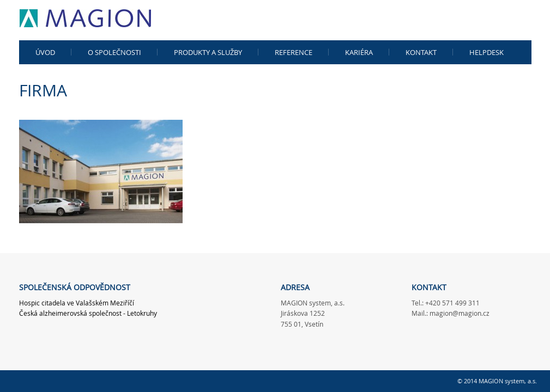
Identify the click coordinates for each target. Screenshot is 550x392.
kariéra (359, 52)
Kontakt (421, 52)
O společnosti (114, 52)
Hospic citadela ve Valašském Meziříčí (77, 303)
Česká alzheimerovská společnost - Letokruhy (88, 313)
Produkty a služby (208, 52)
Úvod (45, 52)
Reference (294, 52)
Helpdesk (486, 52)
